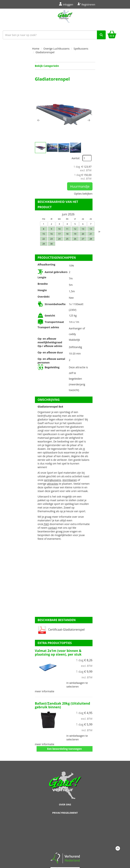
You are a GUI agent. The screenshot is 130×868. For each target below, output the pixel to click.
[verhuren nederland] (65, 858)
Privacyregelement (65, 813)
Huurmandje (80, 186)
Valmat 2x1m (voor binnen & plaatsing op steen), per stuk (58, 652)
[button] (39, 120)
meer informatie (45, 691)
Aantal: (76, 158)
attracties (53, 484)
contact (52, 528)
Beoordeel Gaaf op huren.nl (65, 834)
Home (36, 49)
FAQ (46, 524)
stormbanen (70, 480)
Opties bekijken (83, 194)
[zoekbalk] (54, 35)
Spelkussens (81, 49)
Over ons (65, 804)
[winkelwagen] (112, 35)
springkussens (53, 480)
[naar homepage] (65, 19)
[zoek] (101, 35)
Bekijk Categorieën (65, 66)
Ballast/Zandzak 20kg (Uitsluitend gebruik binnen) (63, 705)
